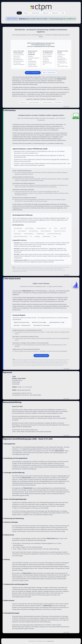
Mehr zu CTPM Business (33, 73)
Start (19, 13)
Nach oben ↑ (67, 107)
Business (26, 13)
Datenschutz (55, 13)
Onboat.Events (36, 13)
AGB (63, 13)
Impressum (46, 13)
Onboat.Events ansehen (41, 356)
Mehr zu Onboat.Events (49, 73)
